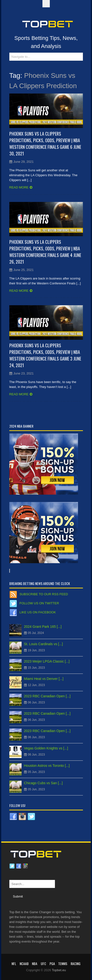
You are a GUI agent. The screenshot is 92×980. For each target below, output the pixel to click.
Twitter (12, 866)
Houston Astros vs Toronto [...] (47, 766)
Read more (19, 187)
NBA (35, 963)
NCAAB (24, 963)
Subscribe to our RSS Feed (44, 594)
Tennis (63, 963)
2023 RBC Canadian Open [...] (47, 696)
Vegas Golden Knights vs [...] (46, 748)
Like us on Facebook (38, 612)
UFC (43, 963)
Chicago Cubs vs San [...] (43, 783)
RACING (76, 963)
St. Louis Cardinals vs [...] (44, 644)
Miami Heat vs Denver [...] (44, 679)
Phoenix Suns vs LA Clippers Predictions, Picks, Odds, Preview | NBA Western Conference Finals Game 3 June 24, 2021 (45, 355)
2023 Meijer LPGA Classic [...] (47, 661)
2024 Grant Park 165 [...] (43, 627)
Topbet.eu (59, 970)
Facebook (19, 866)
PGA (52, 963)
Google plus (25, 866)
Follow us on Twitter (39, 603)
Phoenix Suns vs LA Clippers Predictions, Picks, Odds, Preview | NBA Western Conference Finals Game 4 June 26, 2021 (45, 252)
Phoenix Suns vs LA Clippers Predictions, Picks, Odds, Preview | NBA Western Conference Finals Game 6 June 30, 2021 (45, 144)
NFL (14, 963)
